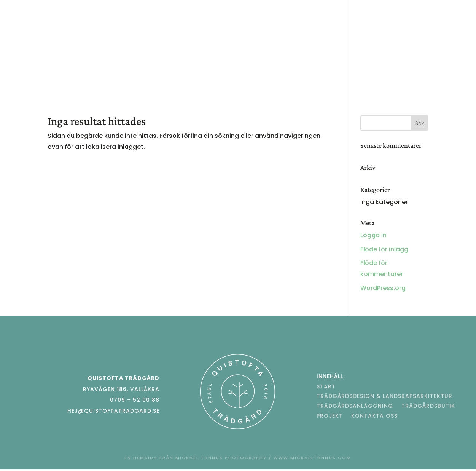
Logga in (373, 235)
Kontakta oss (256, 64)
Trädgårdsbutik (390, 32)
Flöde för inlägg (384, 249)
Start (59, 32)
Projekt (210, 64)
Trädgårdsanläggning (268, 32)
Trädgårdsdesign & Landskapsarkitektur (149, 32)
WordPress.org (383, 288)
